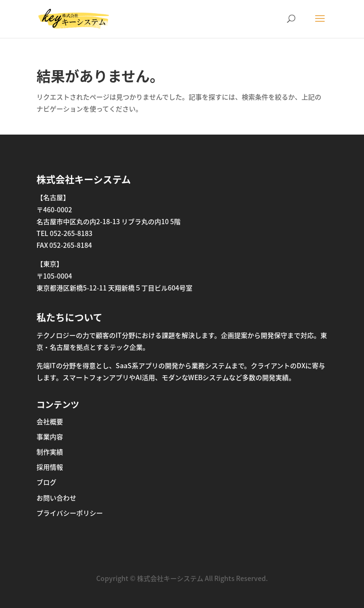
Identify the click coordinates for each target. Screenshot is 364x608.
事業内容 (50, 436)
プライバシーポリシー (70, 513)
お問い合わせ (56, 498)
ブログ (46, 482)
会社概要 (50, 421)
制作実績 (50, 452)
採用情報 (50, 467)
